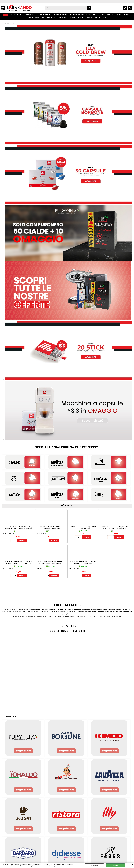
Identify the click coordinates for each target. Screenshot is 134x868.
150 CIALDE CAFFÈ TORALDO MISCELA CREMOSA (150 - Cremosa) (83, 564)
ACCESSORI (107, 15)
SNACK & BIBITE (34, 19)
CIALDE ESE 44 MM (17, 15)
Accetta (115, 865)
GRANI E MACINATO (45, 15)
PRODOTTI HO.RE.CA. (94, 15)
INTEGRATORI (51, 19)
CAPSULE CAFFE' (31, 15)
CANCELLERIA (63, 19)
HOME (6, 15)
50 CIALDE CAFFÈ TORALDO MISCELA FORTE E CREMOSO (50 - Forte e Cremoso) (18, 565)
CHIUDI (133, 864)
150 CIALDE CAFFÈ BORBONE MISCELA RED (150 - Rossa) (83, 529)
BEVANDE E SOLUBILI (78, 15)
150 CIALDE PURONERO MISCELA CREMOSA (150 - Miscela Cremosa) (18, 529)
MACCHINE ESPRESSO (61, 15)
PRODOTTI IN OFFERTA (85, 19)
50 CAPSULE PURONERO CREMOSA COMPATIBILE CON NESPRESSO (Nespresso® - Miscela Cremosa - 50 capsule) (51, 566)
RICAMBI (127, 15)
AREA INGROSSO (100, 19)
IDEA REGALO (117, 15)
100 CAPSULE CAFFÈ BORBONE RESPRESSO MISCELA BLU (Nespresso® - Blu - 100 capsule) (51, 530)
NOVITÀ (72, 19)
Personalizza (94, 865)
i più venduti (67, 507)
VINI (43, 19)
